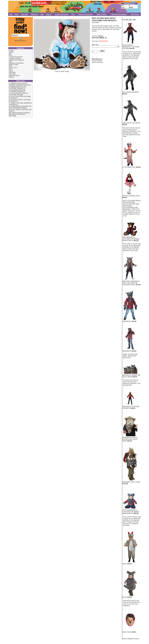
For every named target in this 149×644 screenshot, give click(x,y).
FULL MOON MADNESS (131, 92)
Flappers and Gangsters (17, 60)
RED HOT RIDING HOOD (131, 196)
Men (42, 14)
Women (49, 14)
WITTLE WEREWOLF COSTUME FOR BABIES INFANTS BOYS (131, 512)
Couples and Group (61, 14)
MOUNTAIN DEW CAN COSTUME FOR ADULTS (17, 91)
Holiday (11, 51)
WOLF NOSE (127, 632)
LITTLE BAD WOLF (129, 167)
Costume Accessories (85, 14)
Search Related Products (131, 639)
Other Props (135, 14)
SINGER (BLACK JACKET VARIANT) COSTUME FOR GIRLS (20, 84)
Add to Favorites (97, 62)
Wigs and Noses (14, 76)
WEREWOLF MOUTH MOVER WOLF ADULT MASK (130, 439)
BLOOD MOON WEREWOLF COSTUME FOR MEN (131, 47)
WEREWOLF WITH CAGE (131, 482)
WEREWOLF (127, 321)
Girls (11, 14)
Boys (17, 14)
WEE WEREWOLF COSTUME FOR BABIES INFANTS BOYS (131, 239)
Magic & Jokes (102, 14)
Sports (11, 52)
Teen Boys (34, 14)
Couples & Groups (15, 58)
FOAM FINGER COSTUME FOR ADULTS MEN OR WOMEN (20, 107)
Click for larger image (62, 71)
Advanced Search (20, 41)
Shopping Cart (129, 4)
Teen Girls (24, 14)
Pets (73, 14)
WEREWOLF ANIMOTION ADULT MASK (131, 376)
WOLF (125, 564)
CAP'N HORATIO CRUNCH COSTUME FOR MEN (19, 94)
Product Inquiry (97, 61)
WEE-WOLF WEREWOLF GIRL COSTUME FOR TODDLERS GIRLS (131, 283)
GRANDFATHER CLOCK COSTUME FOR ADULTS (18, 88)
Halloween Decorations (119, 14)
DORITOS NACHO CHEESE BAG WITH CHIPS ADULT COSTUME (19, 114)
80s (10, 54)
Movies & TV (13, 68)
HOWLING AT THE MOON (131, 123)
